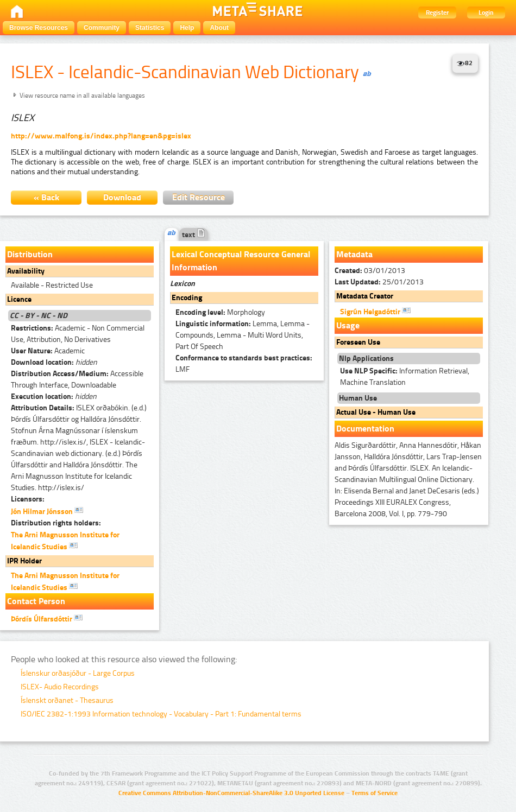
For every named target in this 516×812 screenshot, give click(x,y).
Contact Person (36, 601)
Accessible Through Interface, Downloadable (77, 379)
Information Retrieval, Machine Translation (405, 377)
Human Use (358, 398)
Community (102, 28)
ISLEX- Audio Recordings (60, 687)
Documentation (365, 429)
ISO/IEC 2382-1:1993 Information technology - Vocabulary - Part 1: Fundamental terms (161, 714)
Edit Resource (199, 197)
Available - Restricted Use (52, 285)
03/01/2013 (370, 271)
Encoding (187, 298)
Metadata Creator (365, 296)
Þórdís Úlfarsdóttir (47, 618)
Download (122, 197)
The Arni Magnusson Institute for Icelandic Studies (65, 541)
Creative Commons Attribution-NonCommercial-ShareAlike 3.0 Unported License (231, 793)
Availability (26, 271)
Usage (348, 325)
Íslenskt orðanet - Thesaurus (67, 700)
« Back (46, 197)
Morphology (220, 312)
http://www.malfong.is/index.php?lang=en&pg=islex (101, 136)
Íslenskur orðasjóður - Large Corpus (78, 673)
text (194, 235)
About (219, 28)
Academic (48, 351)
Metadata (354, 254)
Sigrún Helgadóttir (375, 311)
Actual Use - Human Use (376, 412)
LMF (244, 364)
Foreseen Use (358, 342)
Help (187, 28)
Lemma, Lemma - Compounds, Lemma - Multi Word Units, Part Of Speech (243, 335)
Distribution (30, 254)
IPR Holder (24, 561)
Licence (19, 299)
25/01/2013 (379, 282)
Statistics (150, 28)
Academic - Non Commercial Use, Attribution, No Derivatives (78, 334)
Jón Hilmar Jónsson (47, 511)
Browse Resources (39, 28)
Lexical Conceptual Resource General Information (241, 261)
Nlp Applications (366, 359)
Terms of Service (375, 793)
